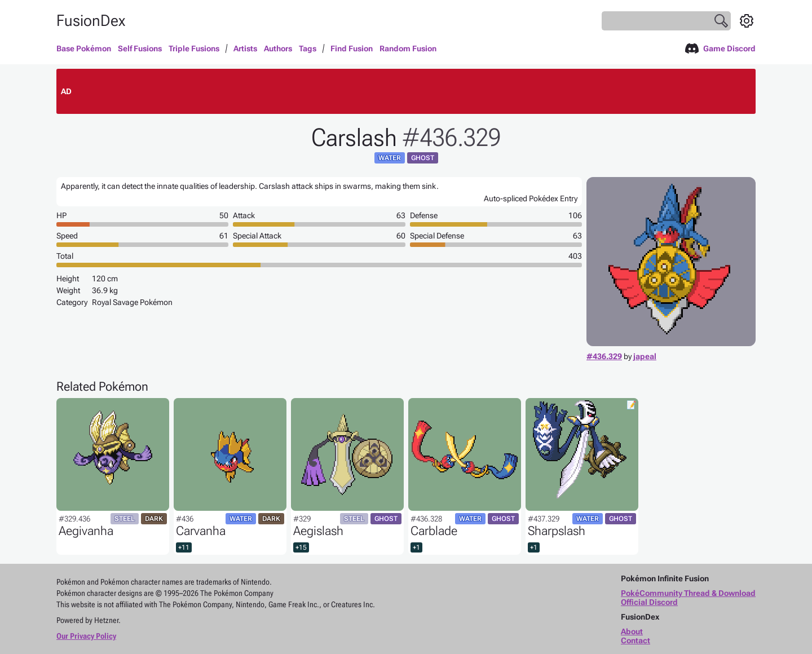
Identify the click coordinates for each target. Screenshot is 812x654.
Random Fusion (408, 48)
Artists (245, 48)
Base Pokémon (84, 48)
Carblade (434, 531)
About (632, 631)
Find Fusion (352, 48)
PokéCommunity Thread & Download (688, 593)
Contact (636, 640)
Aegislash (318, 531)
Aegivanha (86, 531)
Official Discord (649, 602)
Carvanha (201, 531)
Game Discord (720, 48)
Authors (278, 48)
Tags (308, 48)
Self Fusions (140, 48)
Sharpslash (557, 531)
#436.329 (604, 356)
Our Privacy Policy (86, 636)
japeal (645, 356)
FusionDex (91, 21)
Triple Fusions (194, 48)
